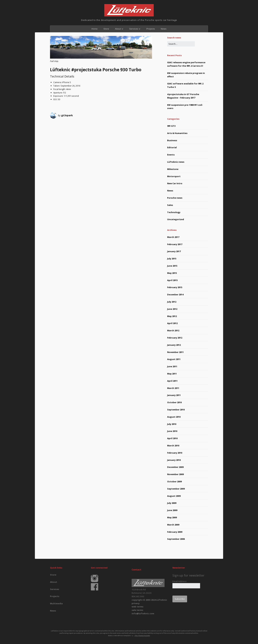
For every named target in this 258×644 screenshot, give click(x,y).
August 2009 (174, 496)
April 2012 (172, 323)
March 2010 (173, 446)
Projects (151, 29)
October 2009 (174, 481)
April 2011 (172, 381)
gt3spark (67, 115)
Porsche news (175, 198)
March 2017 (173, 237)
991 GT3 (171, 126)
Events (171, 155)
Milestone (173, 169)
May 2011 (172, 374)
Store (106, 29)
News (164, 29)
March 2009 (173, 525)
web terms (137, 607)
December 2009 (175, 467)
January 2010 (174, 460)
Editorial (172, 147)
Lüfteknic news (176, 162)
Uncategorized (176, 219)
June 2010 (172, 431)
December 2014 (175, 295)
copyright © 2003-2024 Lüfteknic (149, 600)
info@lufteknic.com (143, 613)
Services (134, 29)
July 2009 (172, 503)
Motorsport (174, 176)
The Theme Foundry (142, 636)
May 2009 (172, 517)
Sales (170, 205)
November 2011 (175, 352)
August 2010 (174, 417)
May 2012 (172, 316)
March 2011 (173, 388)
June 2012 (172, 309)
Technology (174, 212)
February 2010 (175, 453)
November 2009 (175, 474)
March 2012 (173, 330)
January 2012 (174, 345)
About (118, 29)
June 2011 (172, 366)
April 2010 (172, 438)
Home (95, 29)
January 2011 (174, 395)
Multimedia (56, 603)
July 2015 (172, 259)
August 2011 (174, 359)
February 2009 (175, 532)
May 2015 (172, 273)
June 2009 (172, 510)
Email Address (180, 581)
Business (172, 140)
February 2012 (175, 338)
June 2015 (172, 266)
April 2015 (172, 280)
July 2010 (172, 424)
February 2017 (175, 244)
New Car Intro (175, 183)
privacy (136, 603)
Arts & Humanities (177, 133)
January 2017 (174, 251)
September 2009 (176, 489)
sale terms (137, 610)
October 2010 (174, 402)
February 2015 (175, 287)
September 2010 (176, 410)
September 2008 (176, 539)
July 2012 (172, 302)
